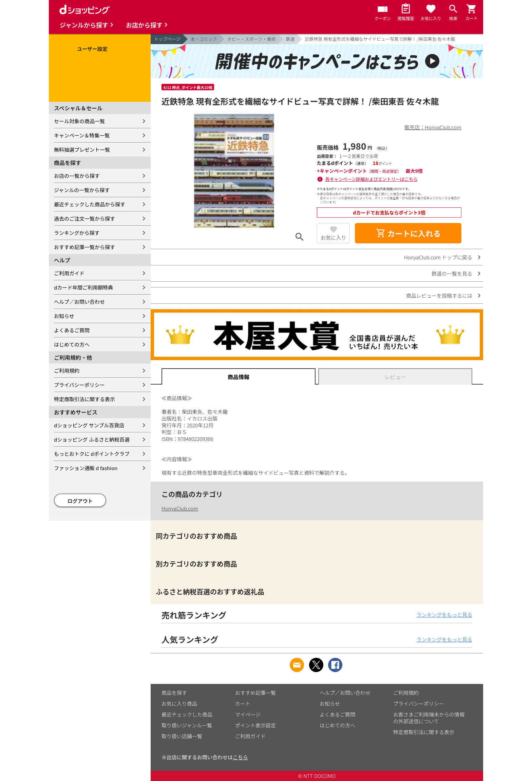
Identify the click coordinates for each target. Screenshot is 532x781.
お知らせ (64, 316)
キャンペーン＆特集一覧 (82, 135)
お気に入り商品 (179, 703)
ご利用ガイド (69, 273)
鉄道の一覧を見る (452, 273)
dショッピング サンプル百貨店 (89, 425)
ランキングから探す (77, 233)
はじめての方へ (72, 344)
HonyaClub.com (180, 508)
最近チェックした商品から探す (90, 204)
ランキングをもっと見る (444, 615)
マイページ (248, 714)
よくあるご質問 (72, 330)
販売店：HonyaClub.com (433, 127)
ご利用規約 (67, 370)
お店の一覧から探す (77, 176)
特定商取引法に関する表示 (84, 399)
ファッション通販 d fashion (86, 468)
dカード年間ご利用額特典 (83, 287)
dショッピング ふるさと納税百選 (92, 439)
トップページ (167, 39)
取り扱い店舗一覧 (182, 736)
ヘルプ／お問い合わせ (79, 302)
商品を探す (174, 693)
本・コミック (204, 39)
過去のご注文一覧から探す (84, 218)
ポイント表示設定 (255, 725)
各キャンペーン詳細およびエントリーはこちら (372, 179)
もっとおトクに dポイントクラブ (92, 454)
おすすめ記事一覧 (255, 693)
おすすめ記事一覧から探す (84, 247)
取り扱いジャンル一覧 (187, 725)
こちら (240, 757)
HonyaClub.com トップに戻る (438, 257)
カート (243, 703)
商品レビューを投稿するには (439, 295)
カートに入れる (408, 233)
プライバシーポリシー (79, 385)
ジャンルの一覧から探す (82, 190)
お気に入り (333, 237)
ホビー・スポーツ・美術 (252, 39)
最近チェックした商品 (187, 714)
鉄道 (290, 39)
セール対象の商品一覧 (79, 121)
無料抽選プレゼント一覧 (82, 150)
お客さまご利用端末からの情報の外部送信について (429, 718)
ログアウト (80, 501)
